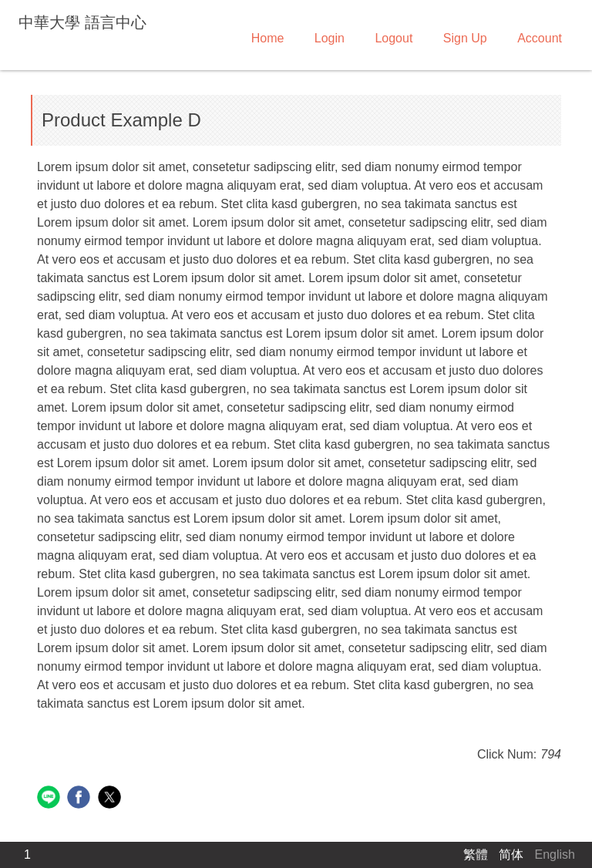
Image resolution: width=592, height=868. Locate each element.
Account (540, 38)
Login (330, 38)
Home (268, 38)
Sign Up (465, 38)
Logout (394, 38)
